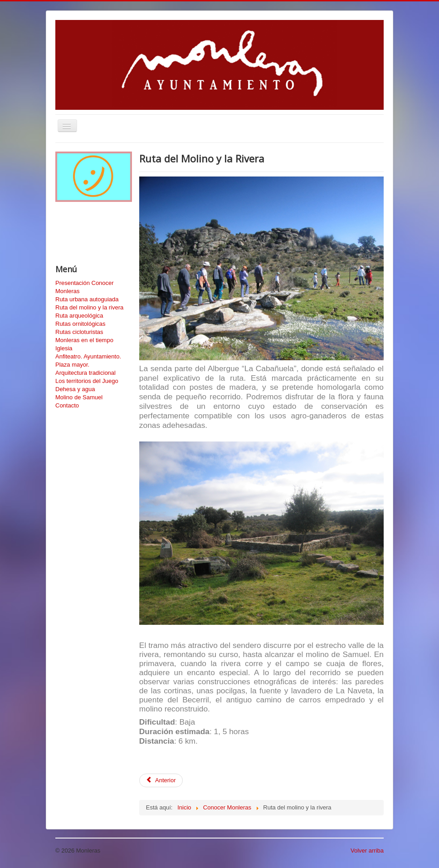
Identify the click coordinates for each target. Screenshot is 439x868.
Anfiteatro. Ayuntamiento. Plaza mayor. (88, 360)
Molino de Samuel (79, 397)
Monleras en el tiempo (84, 340)
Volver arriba (367, 851)
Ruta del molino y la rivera (89, 307)
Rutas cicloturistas (79, 332)
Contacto (67, 405)
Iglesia (64, 348)
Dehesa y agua (75, 389)
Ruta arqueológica (79, 316)
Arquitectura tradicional (85, 373)
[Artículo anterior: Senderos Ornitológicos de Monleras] (161, 780)
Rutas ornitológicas (80, 324)
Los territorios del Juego (87, 381)
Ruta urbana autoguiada (87, 299)
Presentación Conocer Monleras (85, 287)
